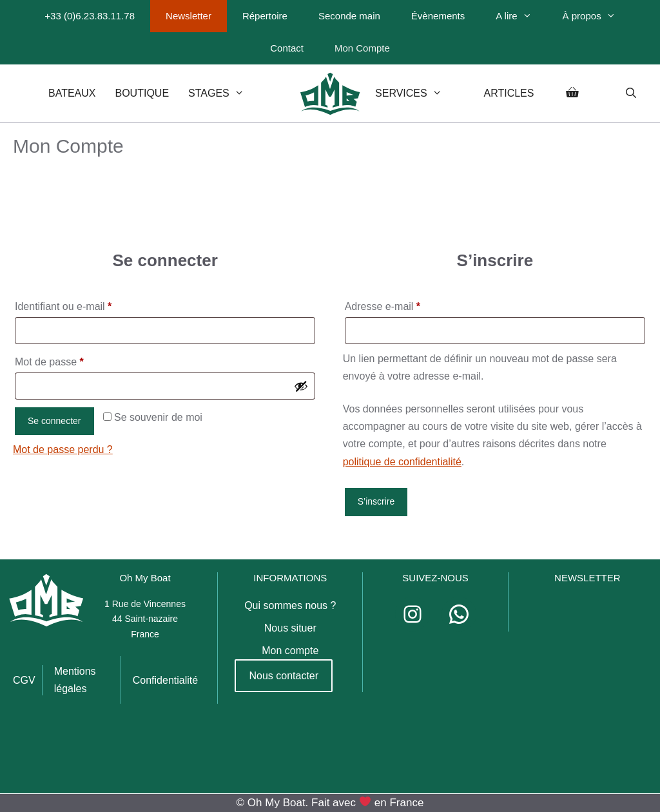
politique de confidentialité (402, 462)
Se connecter (54, 421)
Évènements (438, 16)
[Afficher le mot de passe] (301, 386)
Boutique (142, 93)
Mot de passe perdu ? (63, 450)
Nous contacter (284, 676)
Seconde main (349, 16)
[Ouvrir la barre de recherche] (631, 93)
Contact (287, 48)
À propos (597, 16)
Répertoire (265, 16)
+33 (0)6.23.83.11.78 (90, 16)
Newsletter (189, 16)
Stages (228, 93)
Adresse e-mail (407, 304)
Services (420, 93)
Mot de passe (74, 360)
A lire (521, 16)
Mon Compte (362, 48)
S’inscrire (376, 501)
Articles (509, 93)
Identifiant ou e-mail (88, 304)
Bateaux (72, 93)
